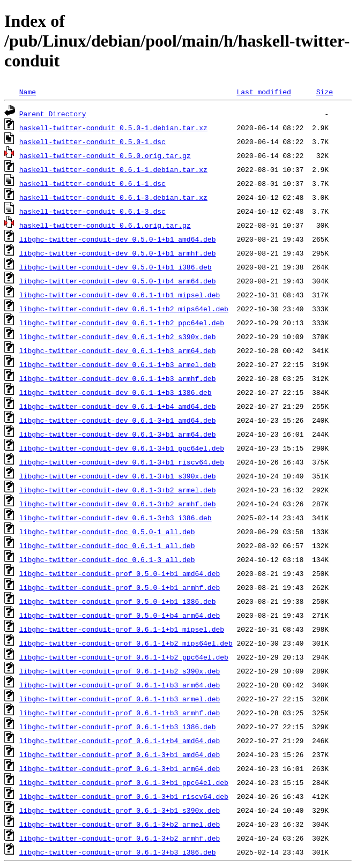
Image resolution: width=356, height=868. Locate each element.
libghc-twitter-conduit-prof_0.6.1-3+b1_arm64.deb (120, 768)
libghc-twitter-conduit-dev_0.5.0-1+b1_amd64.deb (118, 239)
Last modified (264, 92)
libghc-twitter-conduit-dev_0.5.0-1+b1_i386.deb (116, 267)
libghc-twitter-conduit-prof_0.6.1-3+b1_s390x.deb (120, 810)
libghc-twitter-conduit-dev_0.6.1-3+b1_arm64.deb (118, 434)
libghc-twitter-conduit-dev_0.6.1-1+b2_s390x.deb (118, 336)
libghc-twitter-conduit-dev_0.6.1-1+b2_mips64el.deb (124, 309)
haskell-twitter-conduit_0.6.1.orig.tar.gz (105, 225)
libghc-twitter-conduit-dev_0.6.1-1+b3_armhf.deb (118, 378)
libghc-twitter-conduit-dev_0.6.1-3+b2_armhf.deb (118, 504)
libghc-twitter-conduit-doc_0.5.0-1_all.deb (107, 532)
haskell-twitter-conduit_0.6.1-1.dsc (92, 183)
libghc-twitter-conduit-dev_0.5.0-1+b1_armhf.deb (118, 253)
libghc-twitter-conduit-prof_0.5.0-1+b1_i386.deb (118, 601)
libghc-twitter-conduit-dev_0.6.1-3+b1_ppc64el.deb (122, 448)
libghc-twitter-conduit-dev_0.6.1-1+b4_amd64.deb (118, 406)
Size (325, 92)
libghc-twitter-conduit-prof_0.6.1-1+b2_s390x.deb (120, 671)
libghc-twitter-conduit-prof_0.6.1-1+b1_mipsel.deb (122, 629)
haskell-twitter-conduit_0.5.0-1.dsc (92, 141)
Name (28, 92)
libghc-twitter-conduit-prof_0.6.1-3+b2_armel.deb (120, 824)
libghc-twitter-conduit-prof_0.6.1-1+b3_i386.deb (118, 727)
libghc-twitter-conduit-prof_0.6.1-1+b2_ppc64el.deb (124, 657)
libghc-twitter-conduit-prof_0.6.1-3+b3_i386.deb (118, 852)
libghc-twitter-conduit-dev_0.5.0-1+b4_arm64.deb (118, 281)
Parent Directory (53, 114)
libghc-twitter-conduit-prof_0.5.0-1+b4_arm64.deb (120, 615)
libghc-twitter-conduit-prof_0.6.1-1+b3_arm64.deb (120, 685)
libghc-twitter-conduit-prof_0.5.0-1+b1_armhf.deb (120, 587)
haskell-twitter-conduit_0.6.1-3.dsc (92, 211)
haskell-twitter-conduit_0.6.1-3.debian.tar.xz (113, 197)
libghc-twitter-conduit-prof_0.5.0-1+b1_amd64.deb (120, 573)
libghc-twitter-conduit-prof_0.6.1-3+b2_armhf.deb (120, 838)
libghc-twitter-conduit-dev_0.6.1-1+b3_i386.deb (116, 392)
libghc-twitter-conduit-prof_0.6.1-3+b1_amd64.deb (120, 754)
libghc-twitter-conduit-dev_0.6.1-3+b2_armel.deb (118, 490)
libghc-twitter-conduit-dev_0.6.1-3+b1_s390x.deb (118, 476)
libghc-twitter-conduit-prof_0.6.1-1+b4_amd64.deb (120, 740)
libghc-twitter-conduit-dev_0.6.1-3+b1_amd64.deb (118, 420)
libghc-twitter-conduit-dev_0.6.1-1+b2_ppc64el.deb (122, 323)
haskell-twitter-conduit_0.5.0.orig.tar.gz (105, 155)
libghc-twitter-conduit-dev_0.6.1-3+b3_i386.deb (116, 518)
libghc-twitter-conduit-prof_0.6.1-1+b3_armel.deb (120, 699)
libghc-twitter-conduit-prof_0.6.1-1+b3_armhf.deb (120, 713)
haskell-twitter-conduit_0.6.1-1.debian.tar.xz (113, 169)
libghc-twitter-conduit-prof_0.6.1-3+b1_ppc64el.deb (124, 782)
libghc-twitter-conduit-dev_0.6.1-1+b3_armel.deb (118, 364)
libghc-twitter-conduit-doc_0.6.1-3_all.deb (107, 559)
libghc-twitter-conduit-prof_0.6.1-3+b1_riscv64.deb (124, 796)
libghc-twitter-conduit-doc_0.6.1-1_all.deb (107, 545)
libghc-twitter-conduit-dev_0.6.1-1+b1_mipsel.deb (120, 295)
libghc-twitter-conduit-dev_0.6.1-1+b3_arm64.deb (118, 350)
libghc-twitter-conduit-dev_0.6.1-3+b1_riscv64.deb (122, 462)
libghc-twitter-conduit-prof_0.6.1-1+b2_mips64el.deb (126, 643)
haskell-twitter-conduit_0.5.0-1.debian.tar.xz (113, 128)
